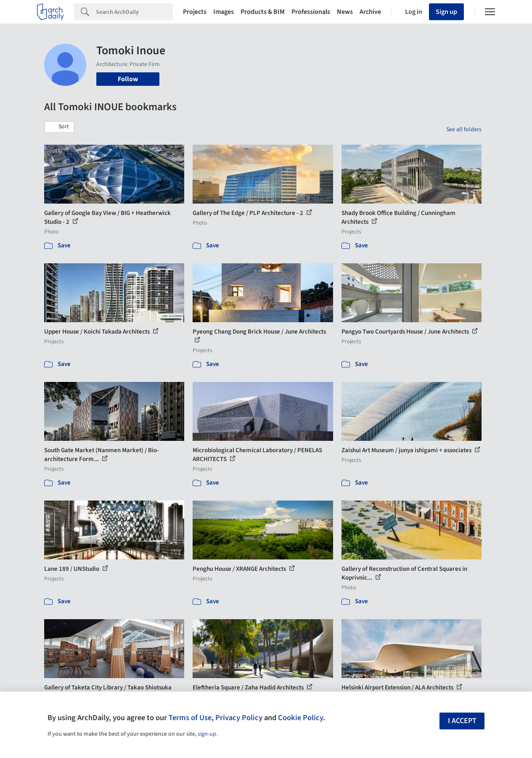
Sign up (446, 12)
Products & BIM (263, 12)
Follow (128, 79)
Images (224, 12)
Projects (195, 12)
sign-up (207, 734)
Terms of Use (190, 718)
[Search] (134, 12)
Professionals (311, 12)
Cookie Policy (300, 718)
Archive (370, 12)
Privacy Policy (239, 718)
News (345, 12)
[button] (59, 127)
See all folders (464, 130)
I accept (462, 721)
